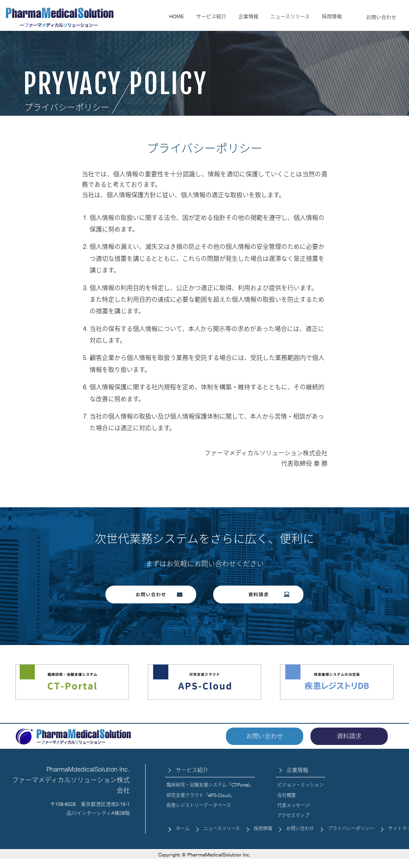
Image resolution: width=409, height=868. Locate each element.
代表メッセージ (294, 805)
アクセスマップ (293, 815)
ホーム (183, 828)
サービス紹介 (211, 16)
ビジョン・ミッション (300, 785)
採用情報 (332, 16)
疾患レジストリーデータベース (199, 805)
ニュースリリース (290, 16)
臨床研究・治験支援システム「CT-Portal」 (210, 785)
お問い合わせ (381, 17)
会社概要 (287, 795)
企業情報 (248, 16)
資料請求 (349, 736)
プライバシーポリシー (351, 828)
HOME (176, 16)
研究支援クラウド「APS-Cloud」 (200, 795)
